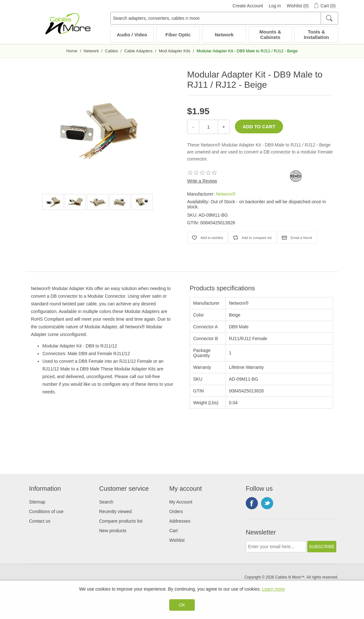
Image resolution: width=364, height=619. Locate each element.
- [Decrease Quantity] (193, 127)
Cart (173, 531)
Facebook (252, 503)
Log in (275, 6)
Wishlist (177, 540)
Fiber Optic (178, 35)
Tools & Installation (316, 34)
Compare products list (121, 521)
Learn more (273, 589)
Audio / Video (132, 35)
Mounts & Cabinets (270, 34)
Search (106, 502)
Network (224, 35)
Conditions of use (46, 511)
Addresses (180, 521)
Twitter (267, 503)
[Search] (329, 18)
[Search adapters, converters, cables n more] (224, 18)
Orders (176, 511)
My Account (181, 502)
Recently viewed (115, 511)
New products (113, 531)
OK (182, 605)
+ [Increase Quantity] (224, 127)
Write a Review (202, 181)
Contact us (40, 521)
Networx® (226, 194)
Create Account (248, 6)
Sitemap (37, 502)
